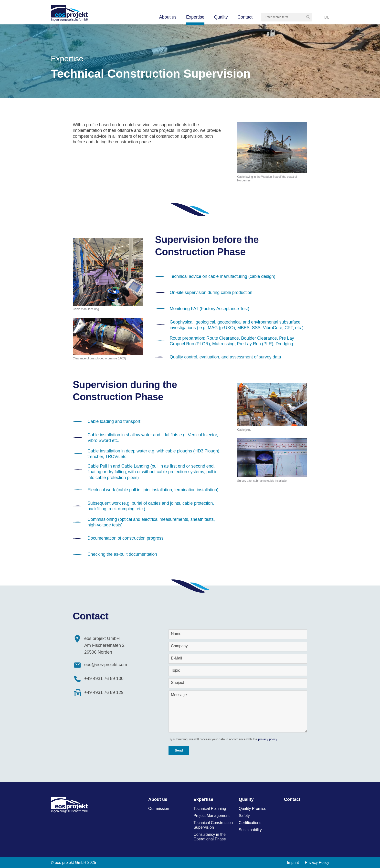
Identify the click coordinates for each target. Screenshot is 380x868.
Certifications (250, 823)
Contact (245, 17)
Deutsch (327, 17)
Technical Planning (210, 809)
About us (168, 17)
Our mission (159, 809)
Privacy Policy (317, 863)
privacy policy (268, 739)
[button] (308, 17)
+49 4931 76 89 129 (104, 692)
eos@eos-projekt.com (106, 665)
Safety (244, 816)
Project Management (211, 816)
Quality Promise (253, 809)
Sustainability (250, 830)
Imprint (293, 863)
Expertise (195, 17)
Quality (221, 17)
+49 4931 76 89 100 (104, 679)
